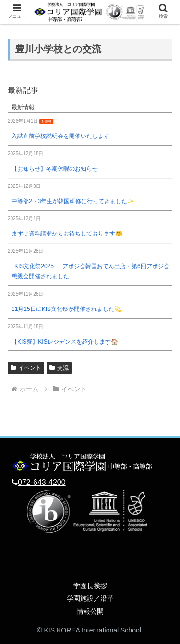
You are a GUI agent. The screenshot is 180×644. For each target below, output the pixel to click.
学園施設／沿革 (90, 598)
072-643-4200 (42, 482)
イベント (26, 368)
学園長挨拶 (90, 586)
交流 (59, 368)
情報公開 (90, 611)
